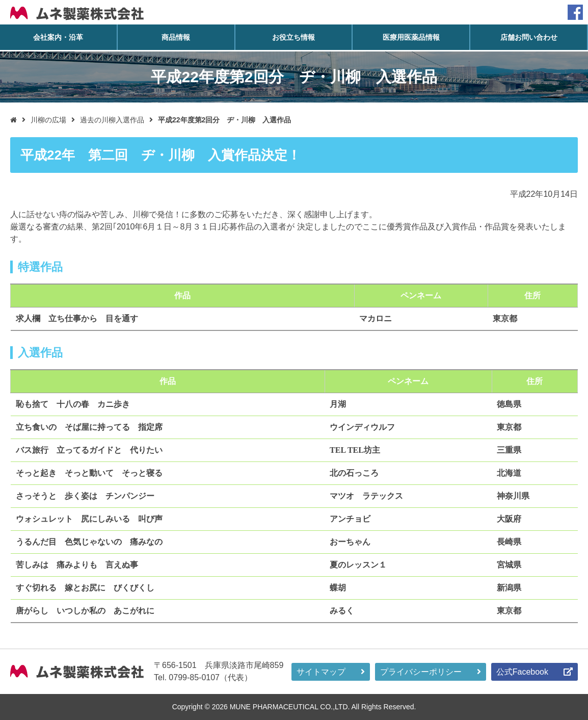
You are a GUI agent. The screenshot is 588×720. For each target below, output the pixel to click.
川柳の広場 (48, 120)
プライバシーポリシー (421, 672)
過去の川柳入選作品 (112, 120)
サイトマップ (321, 672)
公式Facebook (522, 672)
